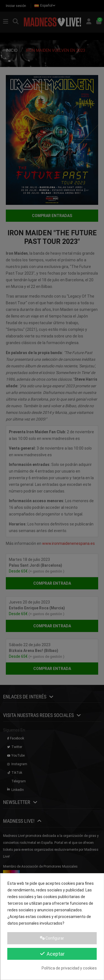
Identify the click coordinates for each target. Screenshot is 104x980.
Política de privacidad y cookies (69, 968)
